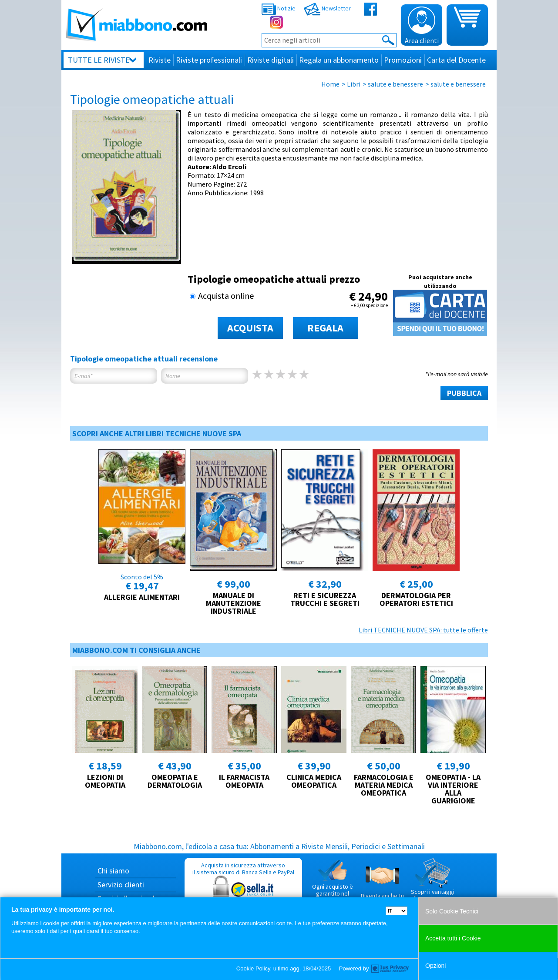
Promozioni (403, 60)
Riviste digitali (271, 60)
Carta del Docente (456, 60)
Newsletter (327, 8)
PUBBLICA (464, 393)
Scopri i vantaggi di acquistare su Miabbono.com (433, 883)
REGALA (325, 328)
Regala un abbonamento (339, 60)
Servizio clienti (121, 885)
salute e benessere (395, 84)
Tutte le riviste (99, 60)
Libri (354, 84)
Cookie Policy (253, 968)
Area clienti (422, 26)
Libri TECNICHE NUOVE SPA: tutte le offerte (423, 630)
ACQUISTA (250, 328)
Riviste (160, 60)
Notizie (279, 8)
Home (330, 84)
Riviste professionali (209, 60)
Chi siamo (113, 871)
